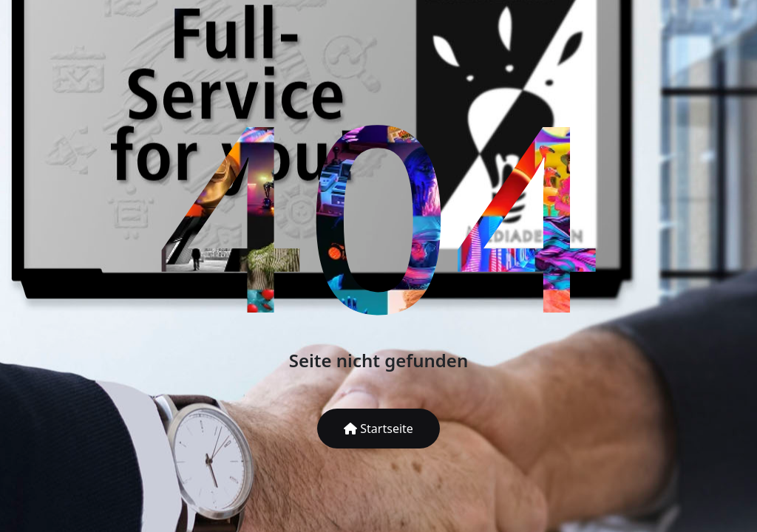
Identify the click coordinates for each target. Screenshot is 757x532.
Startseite (378, 429)
